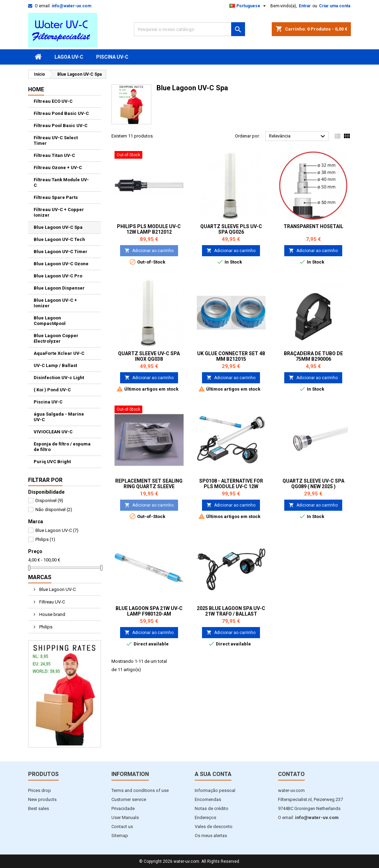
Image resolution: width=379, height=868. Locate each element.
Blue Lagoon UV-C (57, 530)
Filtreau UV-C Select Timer (56, 140)
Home (36, 89)
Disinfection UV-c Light (59, 378)
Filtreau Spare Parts (56, 197)
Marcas (40, 577)
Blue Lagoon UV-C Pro (58, 276)
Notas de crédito (212, 808)
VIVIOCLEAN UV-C (53, 432)
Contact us (122, 827)
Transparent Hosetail (313, 226)
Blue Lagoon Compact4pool (50, 321)
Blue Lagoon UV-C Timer (61, 252)
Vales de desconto (214, 827)
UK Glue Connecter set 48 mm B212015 (231, 356)
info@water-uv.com (71, 6)
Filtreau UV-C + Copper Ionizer (59, 212)
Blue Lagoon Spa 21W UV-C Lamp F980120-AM (149, 611)
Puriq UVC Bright (52, 462)
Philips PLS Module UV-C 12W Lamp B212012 (149, 229)
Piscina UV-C (112, 57)
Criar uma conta (335, 6)
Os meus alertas (211, 836)
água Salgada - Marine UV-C (59, 417)
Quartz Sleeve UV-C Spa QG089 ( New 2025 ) (313, 484)
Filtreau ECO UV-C (53, 101)
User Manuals (125, 817)
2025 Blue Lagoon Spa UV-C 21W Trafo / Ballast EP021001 (231, 614)
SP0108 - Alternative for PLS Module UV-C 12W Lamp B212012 (231, 486)
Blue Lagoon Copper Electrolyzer (56, 338)
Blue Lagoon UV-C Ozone (61, 264)
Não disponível (54, 510)
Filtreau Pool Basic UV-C (61, 126)
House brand (52, 614)
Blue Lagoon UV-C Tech (59, 239)
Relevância (298, 136)
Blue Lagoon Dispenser (59, 288)
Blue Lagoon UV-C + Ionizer (55, 303)
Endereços (205, 817)
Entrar (305, 6)
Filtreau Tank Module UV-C (61, 182)
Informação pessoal (215, 790)
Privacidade (123, 808)
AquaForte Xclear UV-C (59, 353)
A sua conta (213, 774)
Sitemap (120, 836)
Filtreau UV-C (52, 602)
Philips (45, 539)
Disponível (49, 500)
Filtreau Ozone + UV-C (58, 168)
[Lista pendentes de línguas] (249, 6)
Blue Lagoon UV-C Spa (58, 227)
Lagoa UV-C (69, 57)
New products (42, 799)
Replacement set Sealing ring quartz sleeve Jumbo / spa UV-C (149, 486)
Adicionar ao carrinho (149, 251)
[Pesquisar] (189, 29)
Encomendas (208, 799)
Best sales (39, 808)
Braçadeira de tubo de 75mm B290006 (313, 356)
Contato (291, 774)
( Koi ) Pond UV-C (52, 390)
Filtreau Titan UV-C (54, 155)
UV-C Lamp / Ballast (55, 365)
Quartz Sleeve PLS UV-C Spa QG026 (231, 229)
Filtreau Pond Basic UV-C (61, 113)
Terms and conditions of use (140, 790)
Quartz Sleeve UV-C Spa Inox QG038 (149, 356)
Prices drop (40, 790)
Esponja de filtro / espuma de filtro (62, 447)
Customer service (129, 799)
